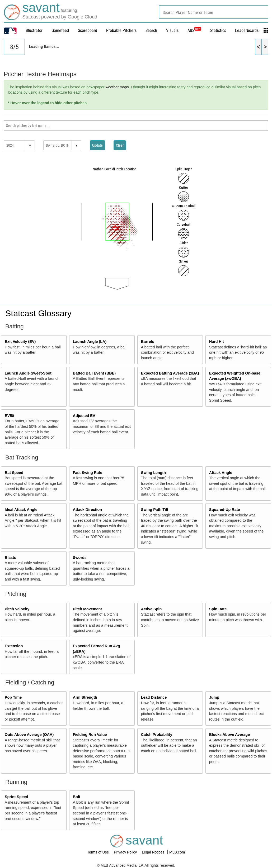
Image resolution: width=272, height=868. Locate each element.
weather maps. (118, 87)
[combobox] (214, 12)
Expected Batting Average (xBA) (170, 373)
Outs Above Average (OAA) (29, 735)
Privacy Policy (126, 852)
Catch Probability (157, 735)
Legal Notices (154, 852)
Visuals (172, 30)
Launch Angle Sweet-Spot (28, 373)
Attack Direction (87, 510)
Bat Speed (14, 473)
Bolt (77, 797)
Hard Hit (217, 342)
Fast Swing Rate (88, 473)
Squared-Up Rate (225, 510)
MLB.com (177, 852)
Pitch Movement (87, 609)
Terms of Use (99, 852)
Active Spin (151, 609)
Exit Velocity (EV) (20, 342)
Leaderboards (247, 30)
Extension (14, 646)
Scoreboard (88, 30)
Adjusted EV (84, 416)
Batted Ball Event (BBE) (94, 373)
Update (97, 145)
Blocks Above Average (229, 735)
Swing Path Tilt (155, 510)
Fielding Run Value (90, 735)
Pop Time (13, 697)
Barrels (148, 342)
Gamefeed (60, 30)
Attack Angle (221, 473)
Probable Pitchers (121, 30)
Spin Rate (218, 609)
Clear (120, 145)
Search (151, 30)
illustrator (34, 30)
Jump (214, 697)
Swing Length (153, 473)
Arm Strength (85, 697)
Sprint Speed (17, 797)
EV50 (9, 416)
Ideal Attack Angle (21, 510)
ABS (194, 30)
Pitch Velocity (17, 609)
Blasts (10, 558)
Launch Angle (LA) (90, 342)
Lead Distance (154, 697)
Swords (80, 558)
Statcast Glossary (38, 313)
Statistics (218, 30)
